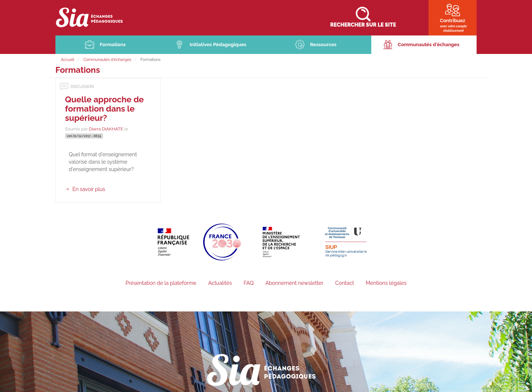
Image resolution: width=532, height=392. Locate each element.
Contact (345, 284)
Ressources (323, 45)
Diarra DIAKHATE (106, 130)
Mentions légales (386, 284)
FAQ (248, 284)
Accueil (68, 60)
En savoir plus (89, 190)
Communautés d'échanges (429, 45)
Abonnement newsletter (294, 284)
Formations (112, 45)
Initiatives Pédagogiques (218, 45)
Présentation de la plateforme (161, 284)
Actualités (220, 284)
